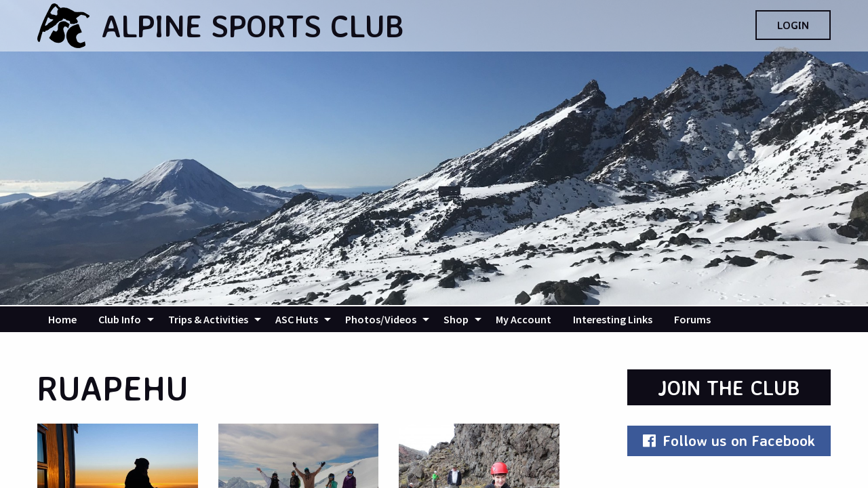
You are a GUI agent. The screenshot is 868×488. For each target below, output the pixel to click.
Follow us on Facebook (729, 440)
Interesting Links (613, 319)
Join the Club (729, 387)
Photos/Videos (381, 319)
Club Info (120, 319)
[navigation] (434, 319)
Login (793, 25)
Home (62, 319)
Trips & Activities (208, 319)
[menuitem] (62, 319)
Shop (456, 319)
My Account (524, 319)
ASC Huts (297, 319)
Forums (692, 319)
